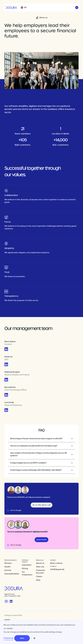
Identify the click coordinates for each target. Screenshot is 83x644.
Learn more (41, 540)
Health (7, 567)
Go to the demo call (41, 505)
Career (39, 576)
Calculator (27, 565)
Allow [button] (22, 638)
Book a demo (56, 563)
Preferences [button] (8, 638)
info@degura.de (57, 569)
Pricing (25, 568)
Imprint (7, 620)
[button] (24, 8)
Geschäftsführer (12, 574)
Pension (8, 563)
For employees (27, 573)
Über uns (40, 567)
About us (40, 563)
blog (38, 580)
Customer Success (41, 572)
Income (8, 570)
